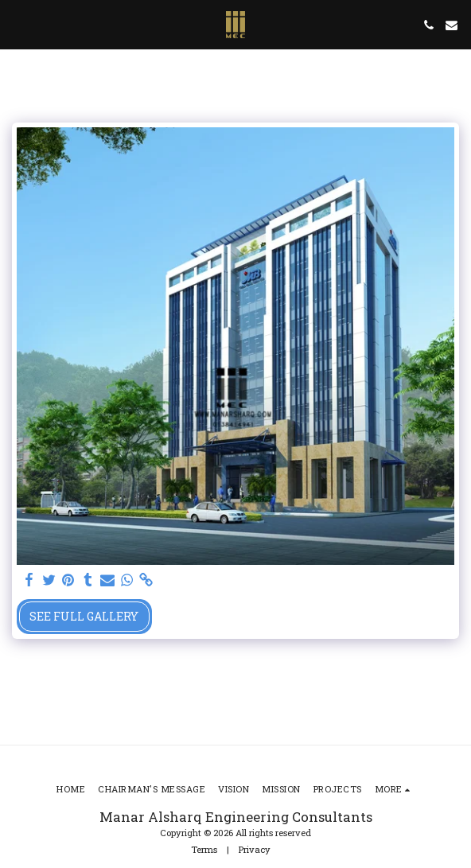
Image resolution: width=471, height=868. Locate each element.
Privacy (255, 849)
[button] (18, 25)
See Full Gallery (84, 616)
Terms (204, 849)
